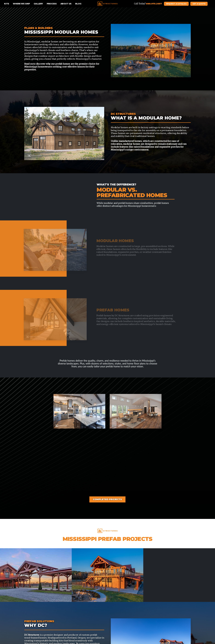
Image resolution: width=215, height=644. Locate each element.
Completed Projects (107, 499)
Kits (7, 4)
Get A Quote (199, 4)
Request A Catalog (176, 4)
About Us (66, 4)
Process (52, 4)
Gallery (38, 4)
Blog (78, 4)
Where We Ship (21, 4)
